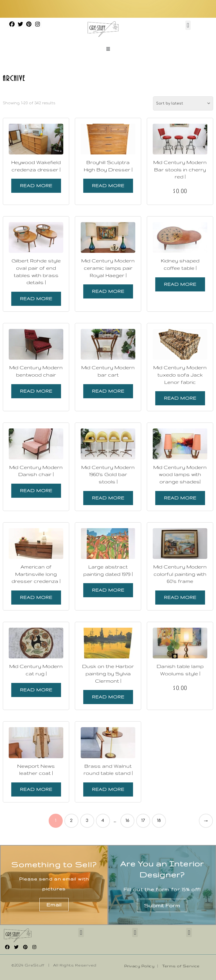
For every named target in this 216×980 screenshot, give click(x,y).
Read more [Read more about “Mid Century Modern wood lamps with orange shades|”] (180, 498)
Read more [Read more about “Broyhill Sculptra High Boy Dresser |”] (108, 186)
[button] (188, 25)
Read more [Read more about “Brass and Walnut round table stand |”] (108, 789)
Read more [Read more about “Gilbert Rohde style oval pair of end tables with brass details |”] (36, 299)
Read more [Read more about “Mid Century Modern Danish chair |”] (36, 491)
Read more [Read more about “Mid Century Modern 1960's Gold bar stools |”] (108, 498)
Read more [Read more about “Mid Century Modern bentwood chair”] (36, 391)
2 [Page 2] (71, 821)
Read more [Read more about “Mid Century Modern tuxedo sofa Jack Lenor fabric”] (180, 398)
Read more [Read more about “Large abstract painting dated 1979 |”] (108, 590)
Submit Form (162, 905)
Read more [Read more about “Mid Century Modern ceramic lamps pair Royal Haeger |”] (108, 291)
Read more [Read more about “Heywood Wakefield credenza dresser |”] (36, 186)
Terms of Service (181, 966)
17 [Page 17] (143, 821)
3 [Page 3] (87, 821)
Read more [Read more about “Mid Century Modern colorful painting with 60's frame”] (180, 597)
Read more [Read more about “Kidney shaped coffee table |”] (180, 284)
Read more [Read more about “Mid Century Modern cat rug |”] (36, 690)
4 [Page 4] (103, 821)
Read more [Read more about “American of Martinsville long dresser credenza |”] (36, 597)
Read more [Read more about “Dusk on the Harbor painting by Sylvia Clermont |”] (108, 697)
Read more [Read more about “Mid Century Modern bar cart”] (108, 391)
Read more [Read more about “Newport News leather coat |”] (36, 789)
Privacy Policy (139, 966)
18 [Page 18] (159, 821)
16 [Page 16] (127, 821)
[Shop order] (183, 103)
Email (54, 904)
